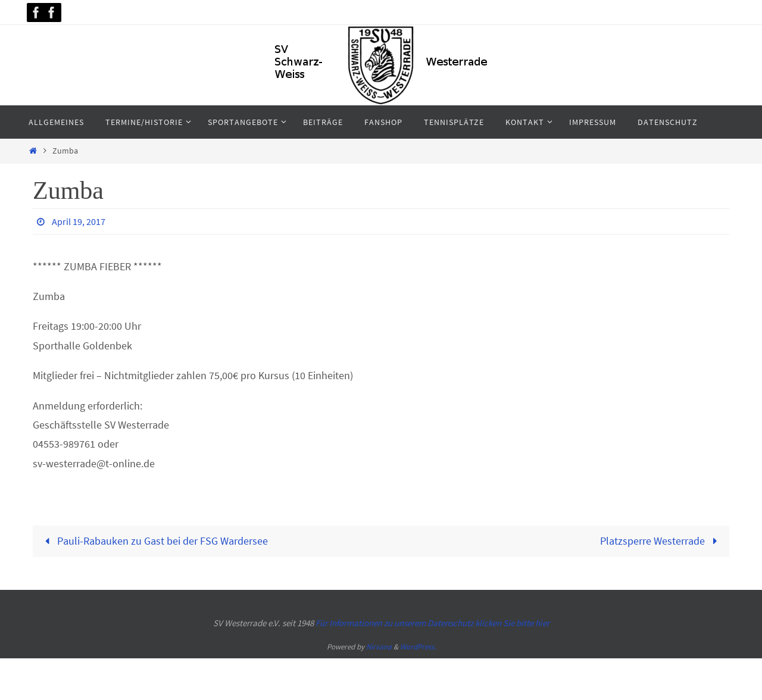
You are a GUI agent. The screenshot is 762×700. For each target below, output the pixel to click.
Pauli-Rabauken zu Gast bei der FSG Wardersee (154, 541)
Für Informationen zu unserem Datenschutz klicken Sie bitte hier (432, 623)
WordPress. (418, 647)
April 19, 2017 (79, 221)
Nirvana (379, 647)
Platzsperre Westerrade (661, 541)
